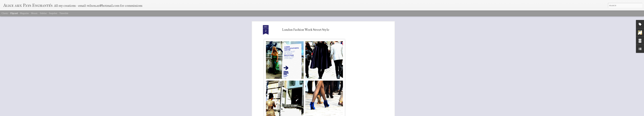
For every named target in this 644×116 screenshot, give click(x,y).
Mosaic (34, 13)
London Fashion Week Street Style (306, 24)
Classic (5, 13)
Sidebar (43, 13)
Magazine (24, 13)
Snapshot (53, 13)
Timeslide (64, 13)
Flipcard (14, 13)
